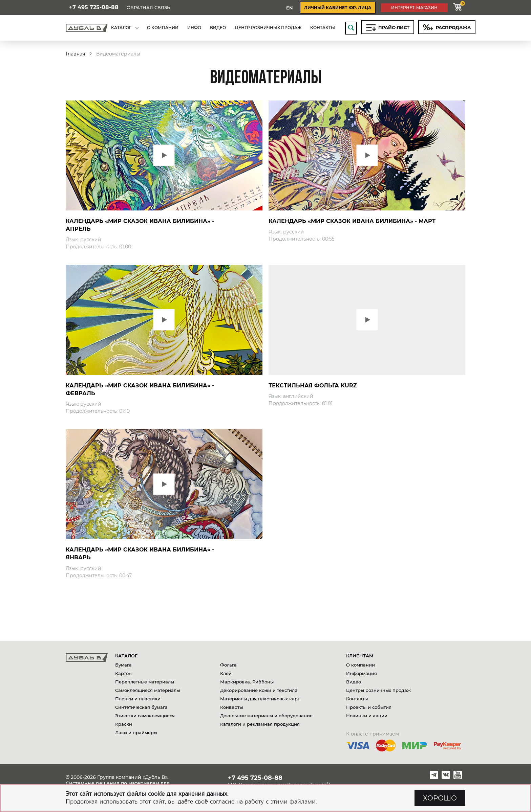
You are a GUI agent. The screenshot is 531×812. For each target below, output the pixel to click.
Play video (164, 155)
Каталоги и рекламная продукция (260, 724)
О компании (360, 665)
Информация (362, 673)
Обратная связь (148, 8)
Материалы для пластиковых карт (260, 699)
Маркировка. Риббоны (247, 682)
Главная (75, 54)
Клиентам (360, 656)
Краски (124, 724)
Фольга (228, 665)
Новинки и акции (367, 716)
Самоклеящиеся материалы (147, 690)
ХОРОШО (440, 798)
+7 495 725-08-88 (94, 7)
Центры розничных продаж (378, 690)
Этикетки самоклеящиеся (145, 716)
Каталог (126, 656)
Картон (123, 673)
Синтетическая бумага (141, 707)
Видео (354, 682)
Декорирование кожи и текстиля (259, 690)
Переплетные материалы (145, 682)
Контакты (357, 699)
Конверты (231, 707)
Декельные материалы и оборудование (266, 716)
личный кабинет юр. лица (338, 8)
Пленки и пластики (138, 699)
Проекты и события (369, 707)
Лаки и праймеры (136, 732)
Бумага (123, 665)
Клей (226, 673)
